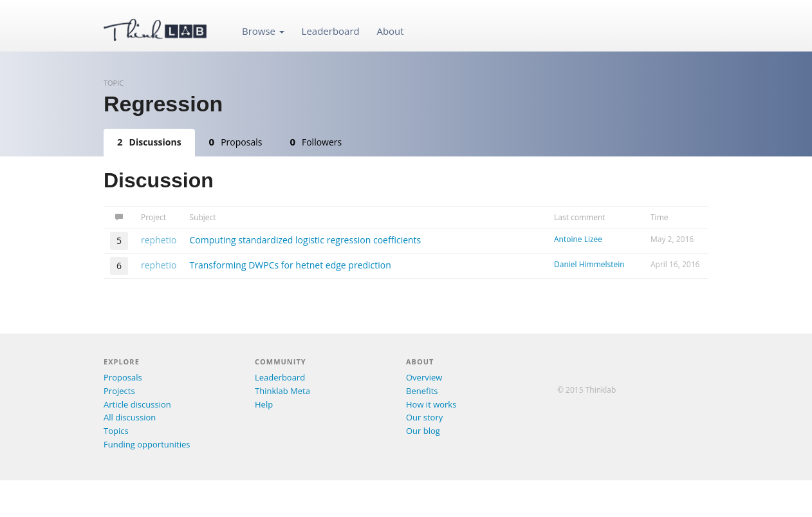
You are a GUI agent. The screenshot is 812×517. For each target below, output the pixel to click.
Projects (119, 391)
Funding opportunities (147, 444)
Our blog (423, 431)
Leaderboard (331, 31)
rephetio (159, 240)
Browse (263, 31)
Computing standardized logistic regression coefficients (306, 240)
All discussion (130, 417)
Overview (424, 377)
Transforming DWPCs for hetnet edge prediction (291, 265)
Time (660, 217)
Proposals (236, 142)
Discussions (149, 142)
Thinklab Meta (282, 391)
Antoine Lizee (578, 239)
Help (264, 404)
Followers (316, 142)
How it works (431, 404)
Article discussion (137, 404)
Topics (116, 431)
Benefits (422, 391)
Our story (424, 417)
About (390, 31)
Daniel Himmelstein (589, 264)
